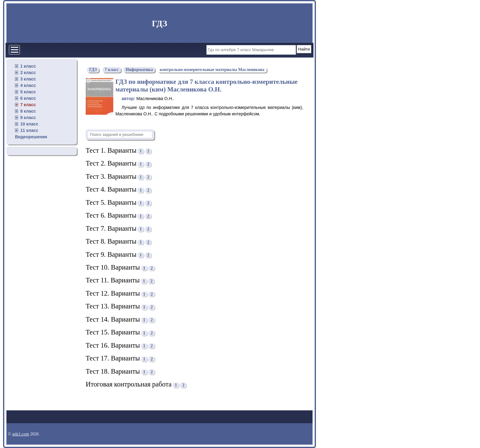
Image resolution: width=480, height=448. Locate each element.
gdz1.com (21, 434)
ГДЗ (159, 23)
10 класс (29, 124)
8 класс (28, 111)
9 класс (28, 118)
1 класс (28, 66)
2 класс (28, 73)
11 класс (29, 130)
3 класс (28, 79)
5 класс (28, 92)
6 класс (28, 98)
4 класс (28, 85)
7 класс (28, 105)
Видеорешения (31, 137)
